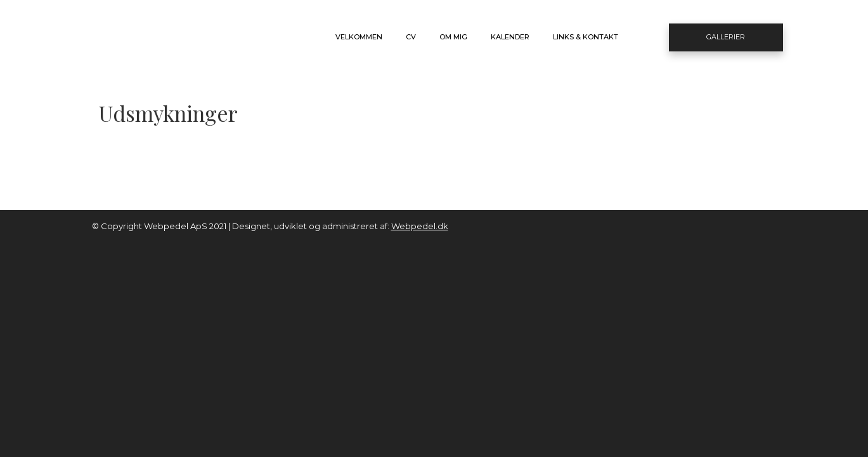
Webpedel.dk (420, 226)
